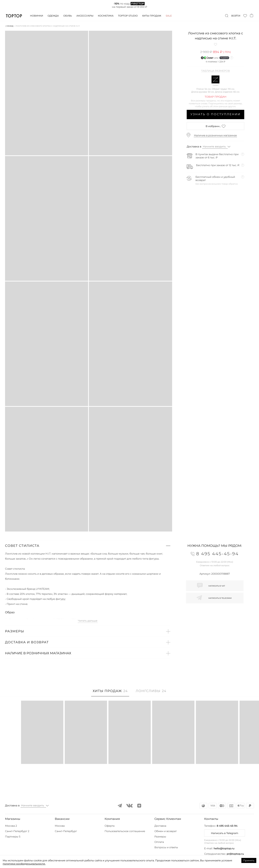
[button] (88, 546)
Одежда (53, 16)
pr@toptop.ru (235, 854)
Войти (236, 16)
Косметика (106, 16)
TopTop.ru (14, 16)
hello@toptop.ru (224, 848)
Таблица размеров (216, 71)
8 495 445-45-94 (227, 826)
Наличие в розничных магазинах (215, 135)
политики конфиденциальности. (24, 864)
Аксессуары (85, 16)
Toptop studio (128, 16)
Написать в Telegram (225, 833)
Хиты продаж (152, 16)
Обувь (68, 16)
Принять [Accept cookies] (249, 860)
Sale (169, 16)
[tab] (110, 693)
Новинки (37, 16)
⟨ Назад (9, 26)
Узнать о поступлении (216, 114)
